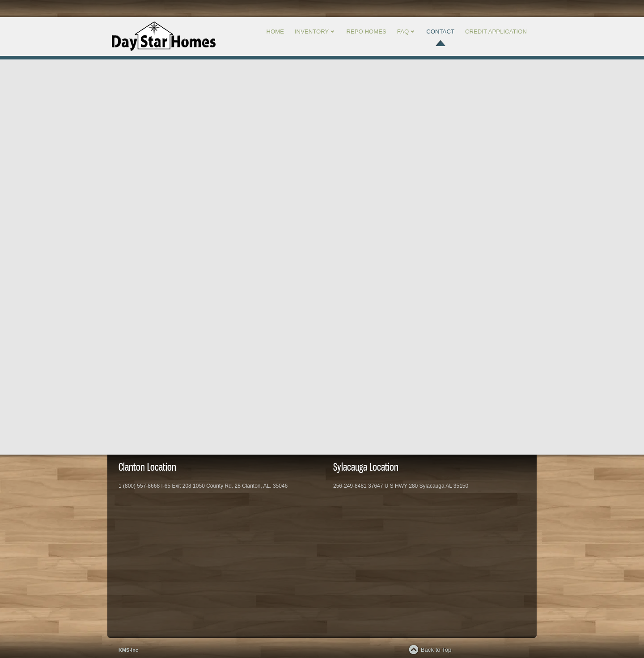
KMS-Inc (128, 650)
